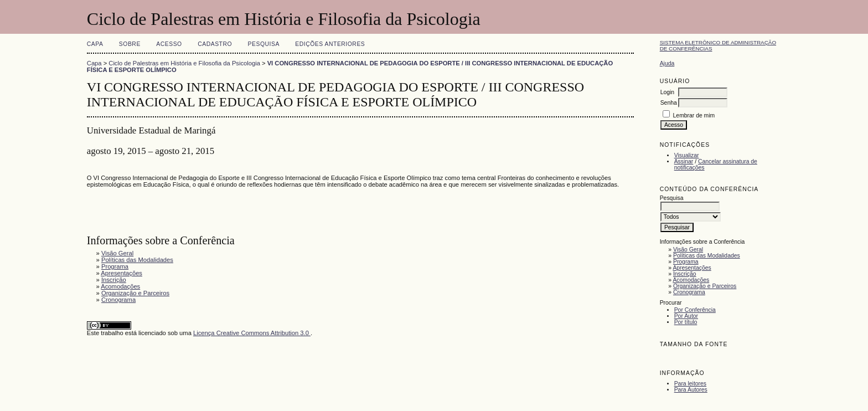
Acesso (169, 44)
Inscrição (685, 274)
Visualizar (687, 155)
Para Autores (691, 390)
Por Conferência (695, 310)
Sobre (130, 44)
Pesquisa (264, 44)
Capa (95, 44)
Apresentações (692, 268)
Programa (686, 262)
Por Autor (686, 316)
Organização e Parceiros (705, 286)
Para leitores (690, 384)
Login (667, 92)
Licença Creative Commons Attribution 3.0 (252, 333)
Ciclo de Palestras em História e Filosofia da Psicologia (184, 63)
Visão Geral (688, 250)
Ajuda (667, 63)
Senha (669, 103)
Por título (686, 322)
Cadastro (215, 44)
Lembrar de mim (694, 115)
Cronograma (689, 292)
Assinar (684, 161)
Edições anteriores (330, 44)
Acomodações (691, 280)
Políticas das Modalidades (707, 256)
